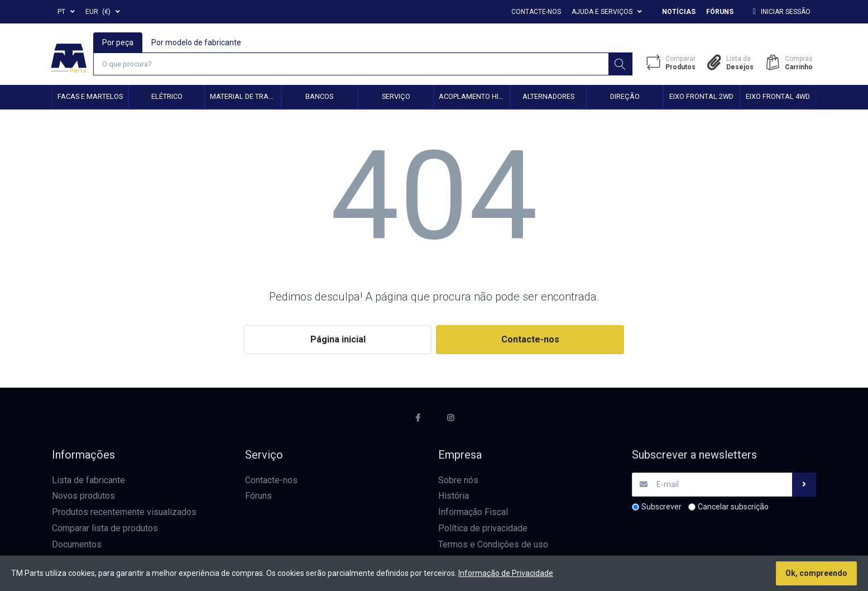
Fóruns (720, 12)
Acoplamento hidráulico (474, 97)
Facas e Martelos (90, 97)
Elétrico (167, 97)
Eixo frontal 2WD (701, 97)
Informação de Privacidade (506, 573)
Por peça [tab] (118, 42)
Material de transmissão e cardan (245, 97)
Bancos (319, 97)
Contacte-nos (536, 12)
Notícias (679, 12)
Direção (625, 97)
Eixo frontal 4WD (778, 97)
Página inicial (338, 340)
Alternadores (548, 97)
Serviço (396, 97)
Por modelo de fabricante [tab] (196, 42)
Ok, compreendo (816, 573)
